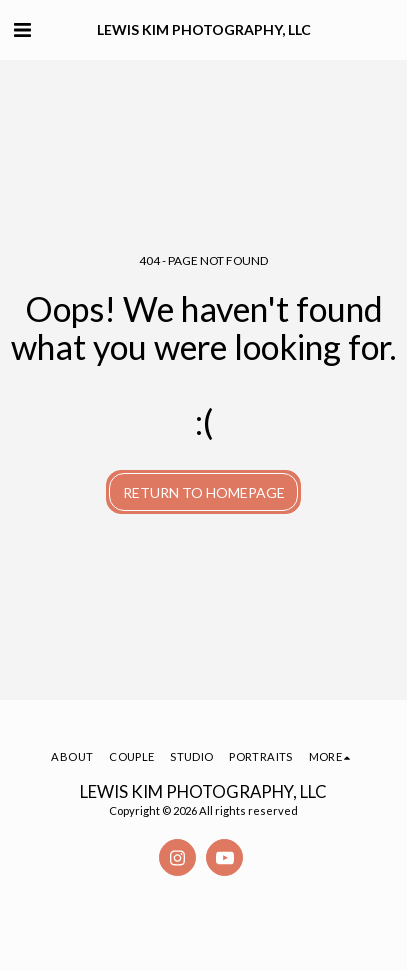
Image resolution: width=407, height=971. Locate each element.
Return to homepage (204, 492)
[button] (22, 29)
